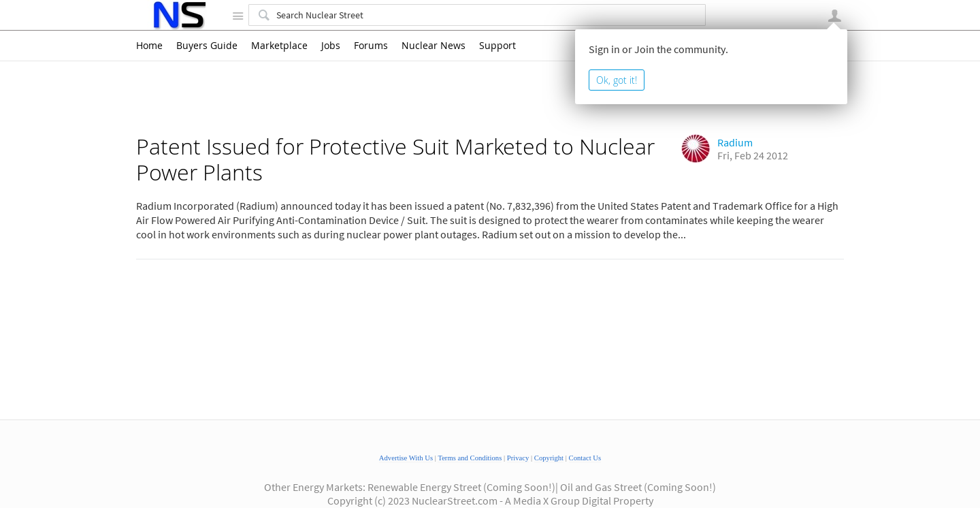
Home (149, 46)
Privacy (518, 458)
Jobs (331, 46)
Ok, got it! (617, 80)
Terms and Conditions (470, 458)
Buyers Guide (207, 46)
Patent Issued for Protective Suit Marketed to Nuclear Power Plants (395, 159)
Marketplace (279, 46)
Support (497, 46)
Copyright (549, 458)
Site (238, 16)
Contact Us (585, 458)
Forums (371, 46)
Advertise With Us (406, 458)
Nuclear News (434, 46)
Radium (735, 142)
